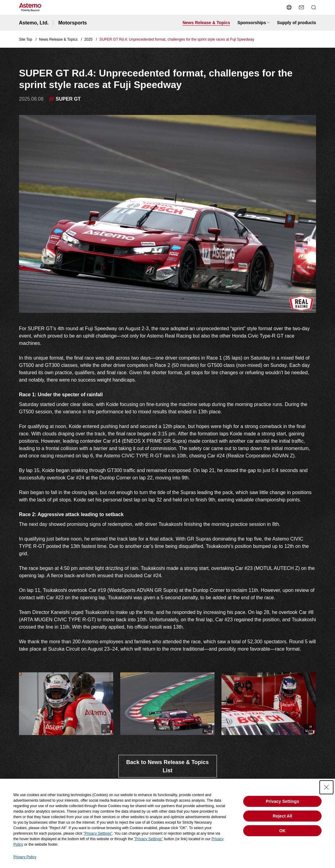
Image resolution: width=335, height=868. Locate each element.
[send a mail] (301, 7)
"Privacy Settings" (98, 833)
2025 (89, 39)
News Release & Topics (58, 39)
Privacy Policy (25, 857)
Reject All (283, 816)
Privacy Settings (283, 801)
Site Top (26, 39)
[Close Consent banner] (326, 787)
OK (283, 831)
